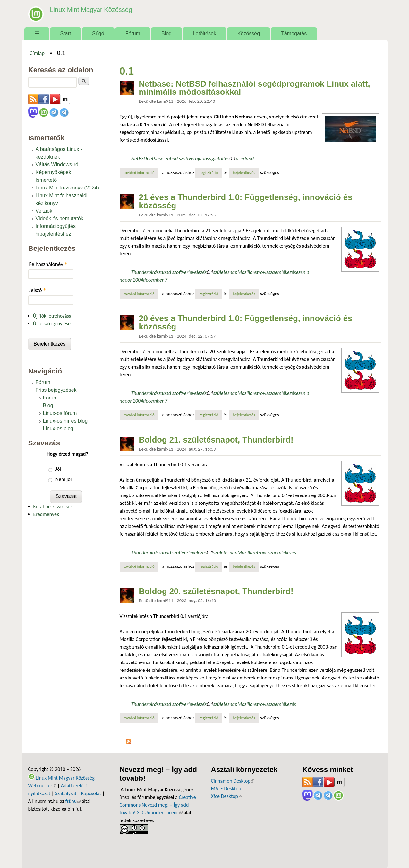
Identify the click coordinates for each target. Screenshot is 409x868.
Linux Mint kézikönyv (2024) (67, 188)
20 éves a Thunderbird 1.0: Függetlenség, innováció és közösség (246, 322)
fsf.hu (73, 801)
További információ (141, 172)
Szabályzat (66, 793)
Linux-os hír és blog (65, 421)
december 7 (155, 280)
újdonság (204, 158)
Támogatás (294, 34)
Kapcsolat (91, 793)
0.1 (233, 158)
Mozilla (245, 272)
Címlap (37, 53)
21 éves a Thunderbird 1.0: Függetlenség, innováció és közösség (246, 201)
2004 (138, 280)
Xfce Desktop (226, 796)
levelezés (197, 272)
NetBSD (139, 158)
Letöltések (204, 34)
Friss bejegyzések (56, 390)
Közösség (249, 34)
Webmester (42, 786)
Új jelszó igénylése (52, 324)
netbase (155, 158)
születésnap (226, 272)
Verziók (44, 211)
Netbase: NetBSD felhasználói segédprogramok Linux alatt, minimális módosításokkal (255, 88)
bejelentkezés (244, 173)
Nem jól (64, 479)
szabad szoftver (179, 158)
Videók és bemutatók (60, 219)
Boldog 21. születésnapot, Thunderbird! (216, 440)
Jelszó (38, 290)
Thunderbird (144, 272)
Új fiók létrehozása (52, 316)
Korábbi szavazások (53, 507)
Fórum (133, 34)
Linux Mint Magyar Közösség (89, 9)
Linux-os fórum (60, 413)
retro (258, 272)
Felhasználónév (48, 264)
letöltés (222, 158)
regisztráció (209, 173)
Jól (58, 469)
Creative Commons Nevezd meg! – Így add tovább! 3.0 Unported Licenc (158, 805)
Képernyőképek (53, 172)
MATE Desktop (228, 789)
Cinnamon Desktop (233, 781)
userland (245, 158)
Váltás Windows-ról (58, 165)
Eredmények (46, 514)
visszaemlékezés (279, 272)
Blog (166, 34)
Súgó (98, 34)
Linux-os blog (58, 429)
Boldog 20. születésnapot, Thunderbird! (216, 591)
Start (66, 34)
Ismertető (46, 180)
